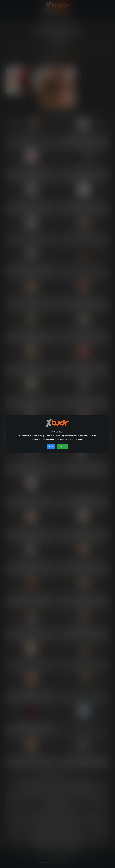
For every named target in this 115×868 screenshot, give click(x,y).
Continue (62, 447)
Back (51, 447)
